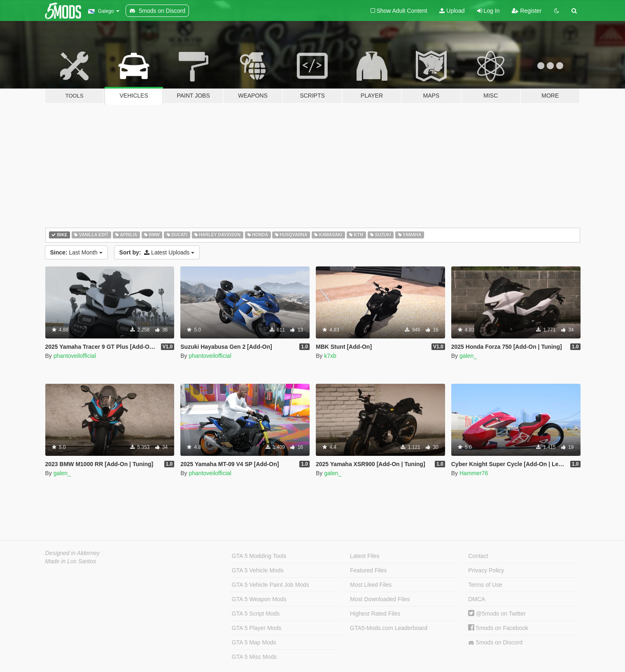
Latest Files (365, 556)
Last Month (76, 252)
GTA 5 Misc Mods (254, 657)
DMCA (477, 599)
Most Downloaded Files (380, 599)
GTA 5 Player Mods (257, 628)
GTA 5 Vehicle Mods (258, 570)
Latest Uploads (157, 252)
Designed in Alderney (73, 553)
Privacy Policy (486, 570)
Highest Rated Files (375, 614)
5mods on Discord (495, 643)
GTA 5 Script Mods (256, 614)
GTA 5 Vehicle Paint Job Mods (271, 585)
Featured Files (368, 570)
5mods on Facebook (498, 628)
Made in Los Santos (71, 561)
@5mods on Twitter (497, 614)
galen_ (468, 356)
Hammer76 (474, 473)
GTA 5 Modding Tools (259, 556)
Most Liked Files (371, 585)
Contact (478, 556)
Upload (452, 11)
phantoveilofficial (75, 356)
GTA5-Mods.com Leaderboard (389, 628)
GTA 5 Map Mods (254, 642)
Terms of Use (485, 585)
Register (527, 11)
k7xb (330, 356)
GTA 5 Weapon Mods (259, 599)
